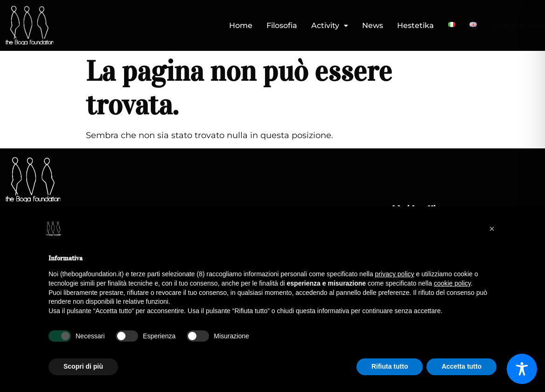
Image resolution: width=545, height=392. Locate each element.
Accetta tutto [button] (461, 366)
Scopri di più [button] (83, 366)
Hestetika (416, 25)
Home (241, 25)
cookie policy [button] (452, 283)
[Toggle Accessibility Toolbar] (522, 369)
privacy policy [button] (395, 274)
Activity (330, 25)
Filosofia (282, 25)
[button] (330, 26)
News (373, 25)
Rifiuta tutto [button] (390, 366)
